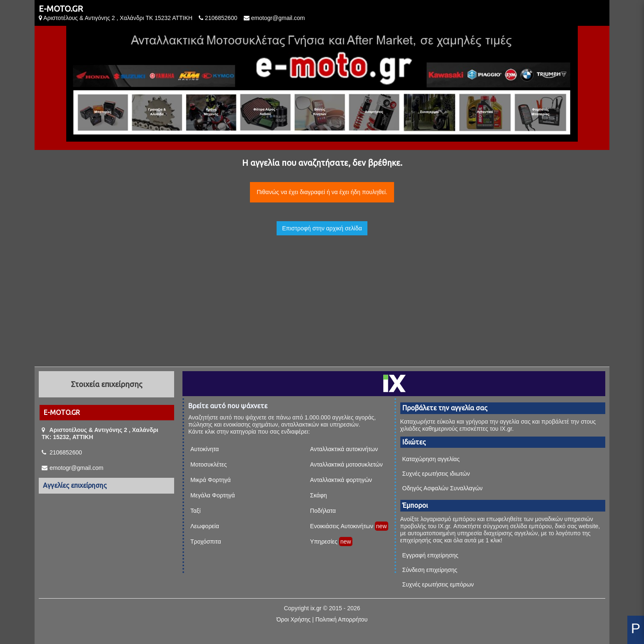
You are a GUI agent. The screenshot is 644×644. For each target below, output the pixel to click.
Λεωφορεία (205, 526)
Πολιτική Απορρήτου (341, 619)
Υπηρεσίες (324, 542)
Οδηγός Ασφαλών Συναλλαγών (443, 488)
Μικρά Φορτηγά (211, 480)
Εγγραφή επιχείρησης (431, 555)
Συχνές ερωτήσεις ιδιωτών (436, 474)
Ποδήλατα (323, 511)
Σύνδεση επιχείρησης (430, 570)
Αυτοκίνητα (205, 449)
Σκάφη (318, 495)
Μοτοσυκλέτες (208, 464)
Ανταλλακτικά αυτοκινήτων (344, 449)
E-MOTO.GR (61, 9)
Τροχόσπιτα (206, 542)
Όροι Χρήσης (294, 619)
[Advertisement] (322, 294)
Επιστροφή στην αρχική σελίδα (322, 228)
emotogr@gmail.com (278, 18)
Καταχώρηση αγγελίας (431, 459)
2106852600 (221, 18)
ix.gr (316, 608)
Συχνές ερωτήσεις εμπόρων (438, 584)
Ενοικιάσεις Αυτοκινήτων (342, 526)
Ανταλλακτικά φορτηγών (341, 480)
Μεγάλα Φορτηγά (213, 495)
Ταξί (196, 511)
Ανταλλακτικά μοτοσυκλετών (346, 464)
